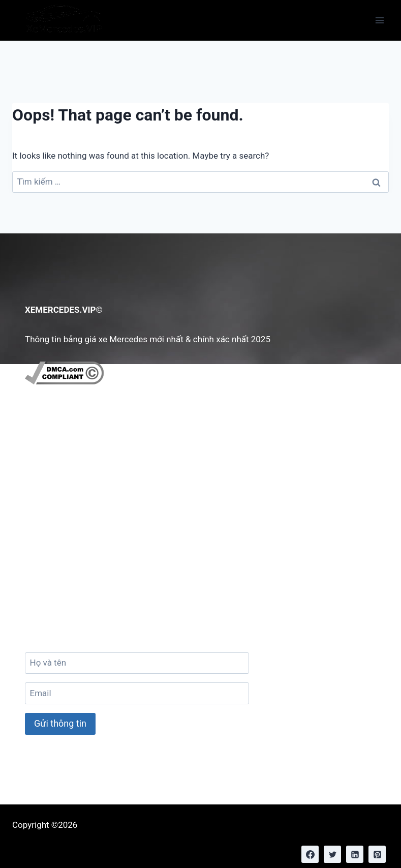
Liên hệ (46, 461)
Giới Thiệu (52, 445)
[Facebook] (310, 854)
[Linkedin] (355, 854)
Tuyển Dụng (55, 492)
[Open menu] (379, 20)
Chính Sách (54, 476)
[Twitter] (332, 854)
